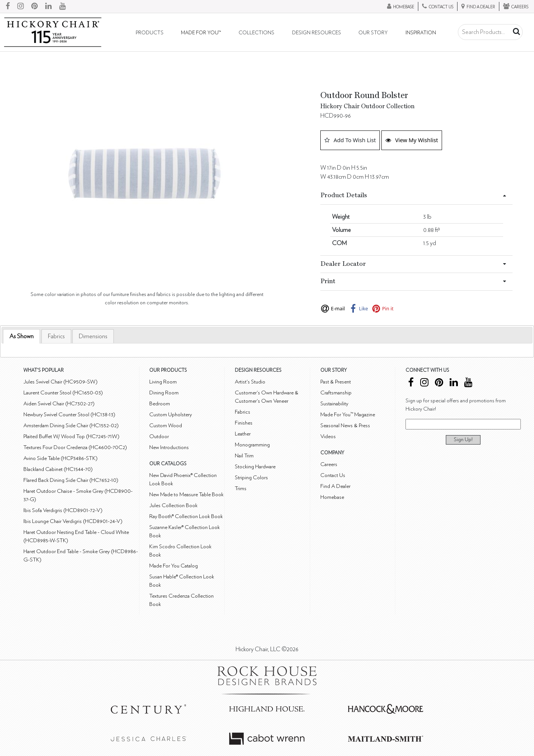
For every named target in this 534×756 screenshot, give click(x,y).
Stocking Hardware (255, 467)
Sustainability (334, 404)
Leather (243, 434)
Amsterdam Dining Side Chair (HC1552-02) (71, 426)
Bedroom (160, 404)
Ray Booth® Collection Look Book (186, 516)
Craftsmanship (336, 393)
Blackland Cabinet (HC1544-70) (58, 469)
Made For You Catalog (174, 566)
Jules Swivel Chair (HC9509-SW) (60, 382)
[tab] (21, 337)
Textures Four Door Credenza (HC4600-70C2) (75, 447)
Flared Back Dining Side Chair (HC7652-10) (71, 480)
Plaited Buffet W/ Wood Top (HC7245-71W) (71, 436)
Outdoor (159, 436)
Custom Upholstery (171, 415)
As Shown (21, 336)
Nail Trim (244, 456)
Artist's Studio (250, 382)
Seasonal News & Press (345, 426)
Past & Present (336, 382)
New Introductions (169, 447)
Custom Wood (166, 426)
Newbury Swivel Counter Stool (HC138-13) (69, 415)
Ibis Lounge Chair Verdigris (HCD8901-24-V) (73, 521)
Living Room (163, 382)
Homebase (332, 497)
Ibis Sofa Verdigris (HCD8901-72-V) (63, 510)
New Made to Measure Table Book (186, 495)
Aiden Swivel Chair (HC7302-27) (59, 404)
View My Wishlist (412, 140)
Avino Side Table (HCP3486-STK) (60, 458)
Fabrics (56, 336)
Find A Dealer (335, 486)
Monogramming (252, 445)
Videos (328, 436)
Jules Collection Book (173, 505)
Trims (241, 488)
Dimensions (93, 336)
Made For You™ (201, 33)
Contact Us (333, 475)
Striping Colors (251, 478)
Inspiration (421, 33)
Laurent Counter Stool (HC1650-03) (63, 393)
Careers (329, 464)
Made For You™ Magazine (348, 415)
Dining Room (164, 393)
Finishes (244, 423)
